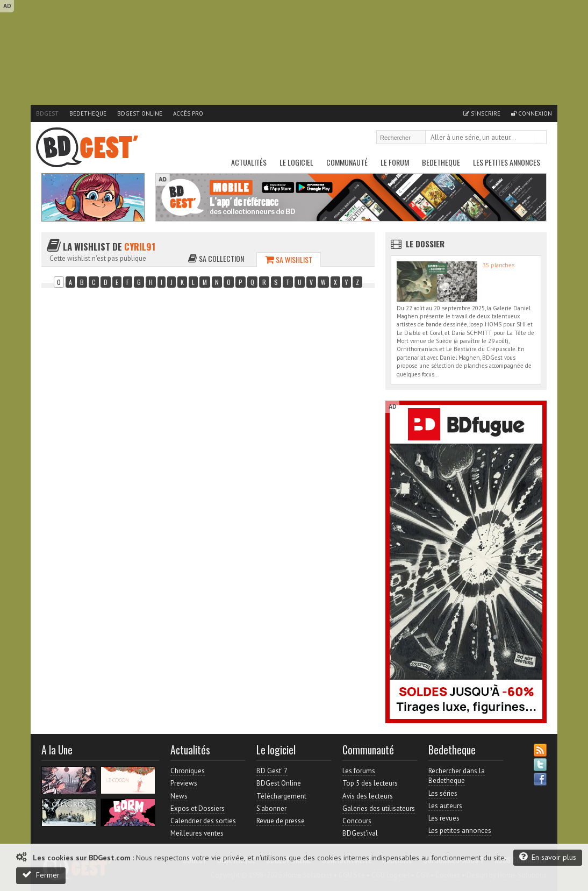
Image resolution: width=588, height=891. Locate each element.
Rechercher (539, 138)
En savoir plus (548, 857)
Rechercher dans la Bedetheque (457, 776)
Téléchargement (281, 796)
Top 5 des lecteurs (370, 783)
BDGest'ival (360, 833)
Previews (184, 783)
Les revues (444, 818)
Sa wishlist (289, 259)
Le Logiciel (296, 162)
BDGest (47, 113)
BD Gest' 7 (272, 771)
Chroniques (188, 771)
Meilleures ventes (197, 833)
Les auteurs (445, 806)
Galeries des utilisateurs (379, 808)
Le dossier (425, 244)
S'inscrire (482, 113)
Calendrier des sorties (203, 821)
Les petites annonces (507, 162)
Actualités (249, 162)
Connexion (532, 113)
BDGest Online (140, 113)
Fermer (41, 875)
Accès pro (188, 113)
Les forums (359, 771)
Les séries (443, 793)
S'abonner (271, 808)
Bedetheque (88, 113)
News (179, 796)
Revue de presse (281, 821)
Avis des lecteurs (368, 796)
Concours (357, 821)
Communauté (347, 162)
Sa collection (216, 258)
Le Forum (395, 162)
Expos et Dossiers (198, 808)
